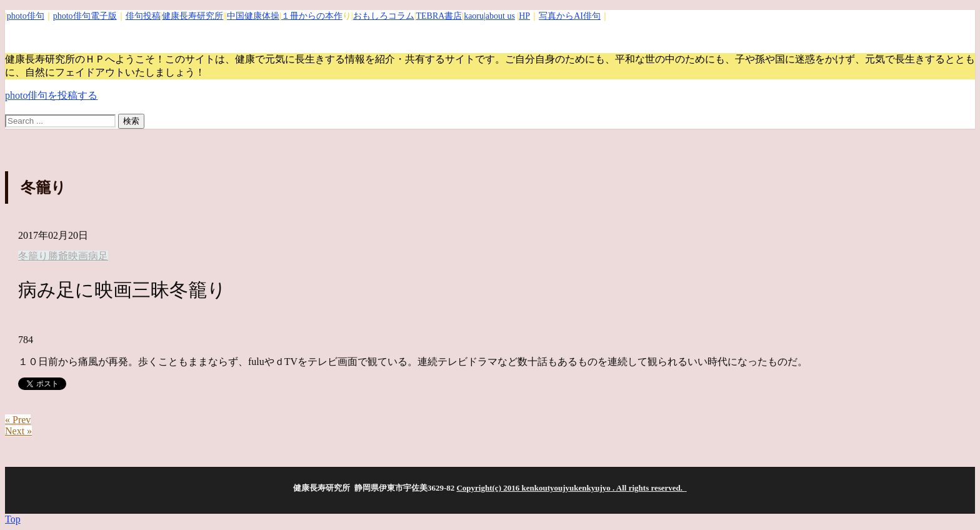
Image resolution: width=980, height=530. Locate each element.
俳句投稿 (143, 16)
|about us (499, 16)
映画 (78, 256)
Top (13, 519)
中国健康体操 (253, 16)
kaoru (474, 16)
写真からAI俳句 (570, 16)
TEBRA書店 (439, 16)
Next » (18, 431)
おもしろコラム (384, 16)
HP (524, 16)
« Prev (18, 420)
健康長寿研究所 (192, 16)
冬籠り (33, 256)
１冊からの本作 (312, 16)
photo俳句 (26, 16)
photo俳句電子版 (85, 16)
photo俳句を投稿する (51, 95)
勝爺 (58, 256)
